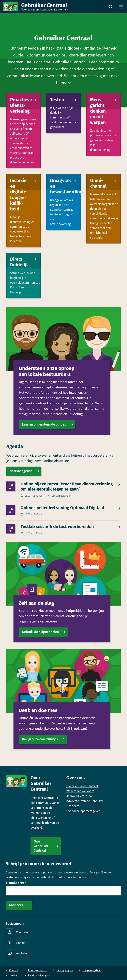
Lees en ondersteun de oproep (44, 424)
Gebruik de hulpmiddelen (40, 632)
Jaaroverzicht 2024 (79, 796)
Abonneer (16, 905)
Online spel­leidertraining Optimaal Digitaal (62, 508)
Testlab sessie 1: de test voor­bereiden (57, 527)
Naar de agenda (21, 471)
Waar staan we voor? (80, 791)
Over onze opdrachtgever (83, 811)
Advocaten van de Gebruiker (85, 801)
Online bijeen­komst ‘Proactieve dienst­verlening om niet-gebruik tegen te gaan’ (67, 487)
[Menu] (121, 7)
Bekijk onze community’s (40, 739)
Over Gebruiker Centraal (41, 846)
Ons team (73, 806)
